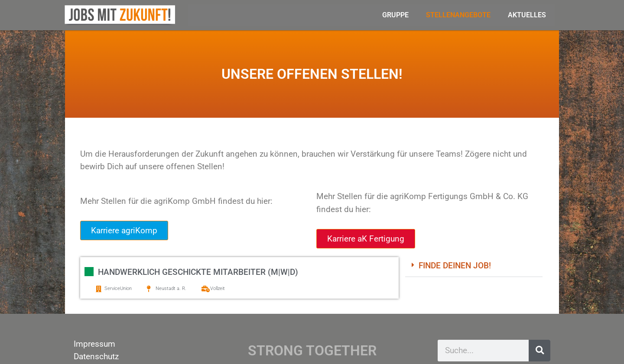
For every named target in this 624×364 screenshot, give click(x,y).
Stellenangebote (458, 15)
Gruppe (395, 15)
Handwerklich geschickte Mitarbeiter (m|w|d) (198, 272)
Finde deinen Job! (455, 266)
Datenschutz (96, 356)
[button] (474, 266)
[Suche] (539, 351)
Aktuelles (527, 15)
